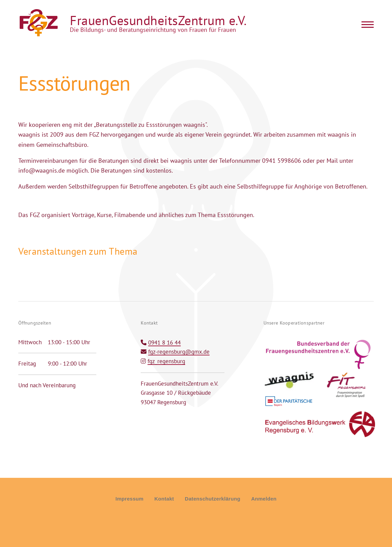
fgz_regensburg (166, 361)
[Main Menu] (366, 24)
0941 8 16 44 (164, 343)
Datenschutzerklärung (213, 499)
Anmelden (264, 499)
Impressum (129, 499)
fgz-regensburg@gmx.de (179, 352)
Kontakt (164, 499)
